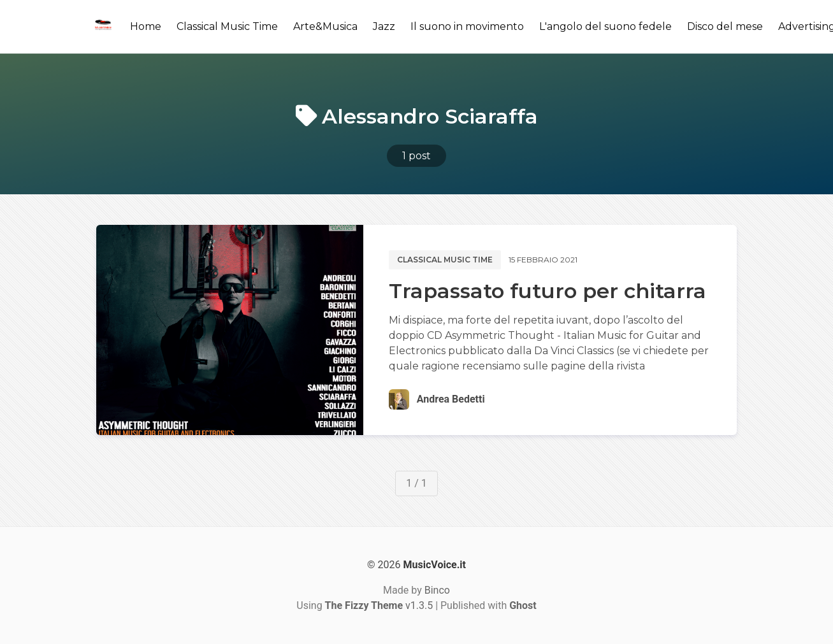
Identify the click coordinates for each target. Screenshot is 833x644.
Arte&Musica (325, 26)
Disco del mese (725, 26)
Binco (437, 590)
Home (146, 26)
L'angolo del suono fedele (605, 26)
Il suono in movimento (467, 26)
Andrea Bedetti (451, 399)
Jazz (384, 26)
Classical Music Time (227, 26)
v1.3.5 (379, 605)
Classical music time (445, 260)
